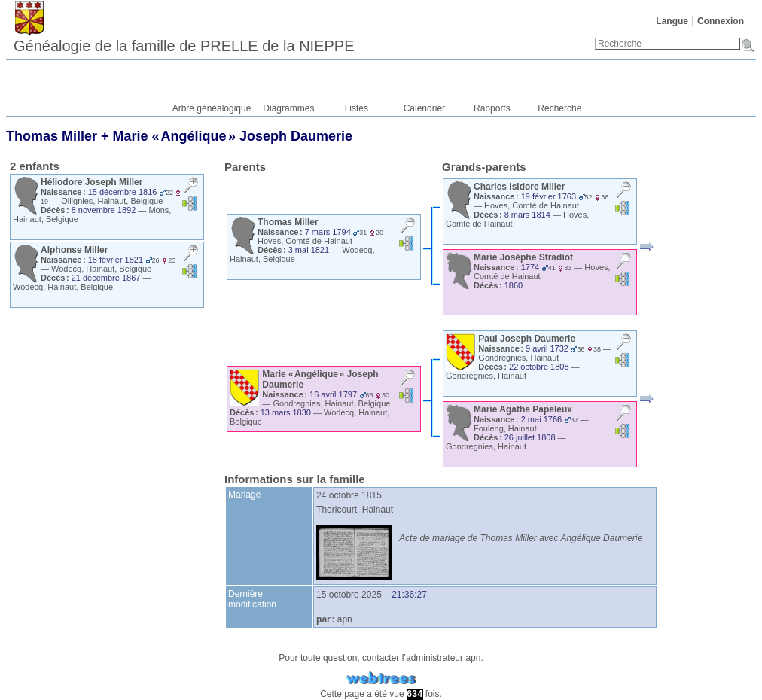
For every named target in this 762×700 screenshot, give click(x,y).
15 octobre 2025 (349, 595)
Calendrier (424, 108)
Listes (357, 108)
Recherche (559, 108)
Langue (672, 21)
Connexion (721, 21)
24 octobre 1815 (349, 495)
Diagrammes (288, 108)
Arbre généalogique (212, 108)
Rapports (492, 108)
